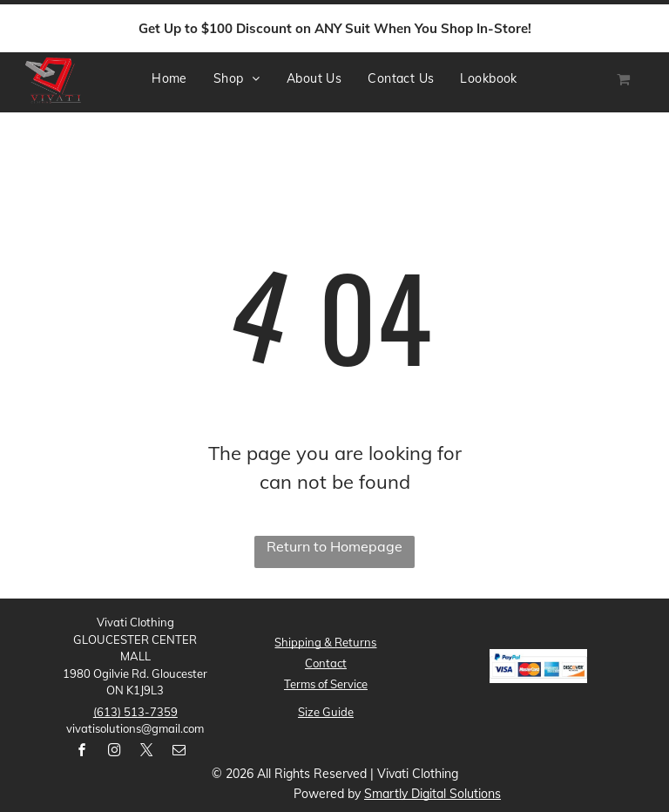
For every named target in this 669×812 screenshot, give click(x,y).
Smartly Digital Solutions (432, 794)
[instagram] (114, 752)
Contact (326, 663)
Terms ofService (326, 684)
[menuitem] (169, 79)
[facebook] (82, 752)
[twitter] (146, 752)
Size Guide (326, 712)
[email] (179, 752)
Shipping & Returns (325, 642)
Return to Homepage (334, 546)
